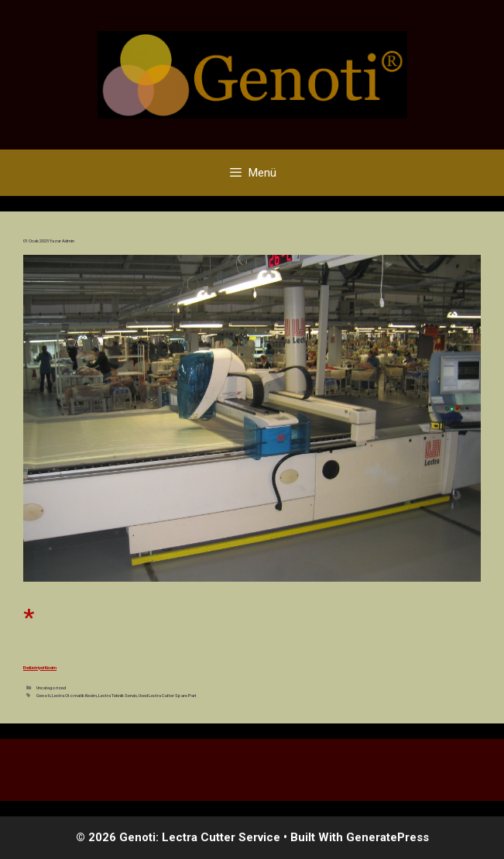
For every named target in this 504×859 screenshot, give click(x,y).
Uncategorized (51, 687)
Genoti (43, 695)
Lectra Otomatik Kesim (74, 695)
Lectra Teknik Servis (118, 695)
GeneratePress (387, 837)
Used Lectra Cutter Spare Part (168, 695)
